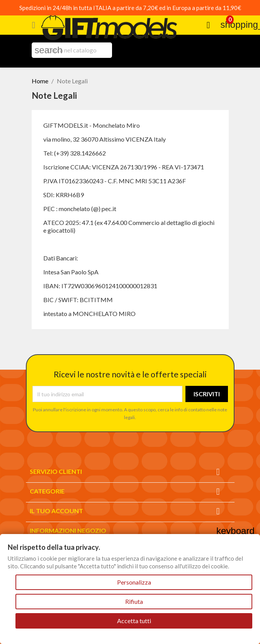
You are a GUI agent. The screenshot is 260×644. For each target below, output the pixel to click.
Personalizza (134, 582)
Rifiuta (134, 601)
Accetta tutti (134, 621)
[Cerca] (72, 50)
